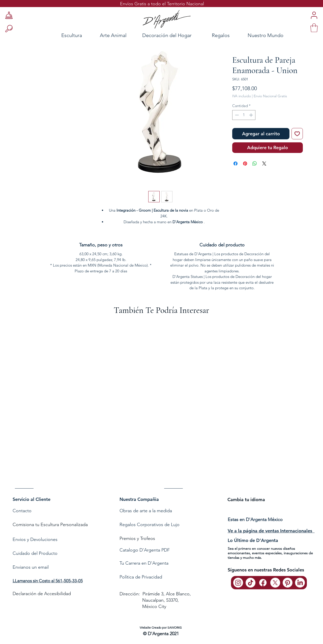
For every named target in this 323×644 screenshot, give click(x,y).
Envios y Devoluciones (35, 539)
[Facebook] (263, 583)
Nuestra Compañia (139, 499)
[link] (314, 28)
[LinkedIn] (300, 583)
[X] (275, 583)
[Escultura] (58, 35)
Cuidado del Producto (35, 553)
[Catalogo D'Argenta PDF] (160, 550)
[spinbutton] (244, 115)
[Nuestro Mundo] (272, 35)
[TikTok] (251, 583)
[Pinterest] (288, 583)
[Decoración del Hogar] (167, 35)
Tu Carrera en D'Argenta (144, 563)
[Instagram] (238, 583)
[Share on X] (264, 164)
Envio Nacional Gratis (270, 96)
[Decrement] (236, 115)
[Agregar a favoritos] (297, 134)
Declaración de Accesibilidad (42, 594)
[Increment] (252, 115)
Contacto (23, 511)
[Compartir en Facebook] (236, 164)
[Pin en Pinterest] (245, 164)
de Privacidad (148, 577)
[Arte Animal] (113, 35)
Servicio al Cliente (32, 499)
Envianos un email (31, 567)
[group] (161, 407)
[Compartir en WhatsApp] (255, 164)
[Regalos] (221, 35)
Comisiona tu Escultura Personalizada (50, 525)
